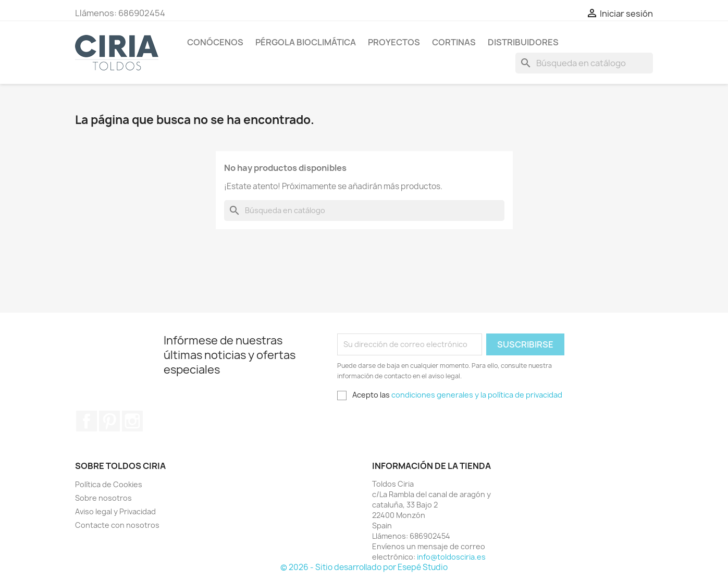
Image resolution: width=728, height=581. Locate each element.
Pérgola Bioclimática (306, 42)
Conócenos (215, 42)
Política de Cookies (109, 484)
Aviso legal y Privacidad (115, 511)
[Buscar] (584, 63)
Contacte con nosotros (117, 525)
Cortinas (454, 42)
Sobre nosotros (103, 498)
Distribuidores (523, 42)
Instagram (132, 421)
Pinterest (109, 421)
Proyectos (394, 42)
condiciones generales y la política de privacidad (477, 395)
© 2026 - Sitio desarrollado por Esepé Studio (364, 567)
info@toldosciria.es (451, 557)
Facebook (87, 421)
